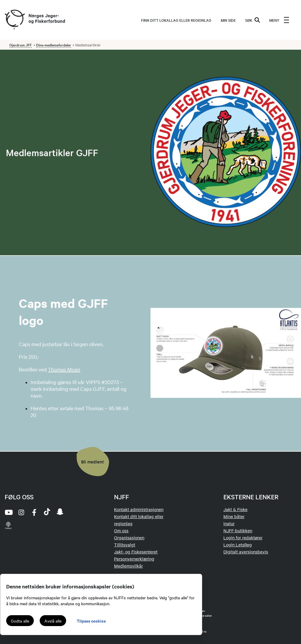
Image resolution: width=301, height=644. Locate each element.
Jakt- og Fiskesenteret (136, 552)
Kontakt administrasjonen (139, 509)
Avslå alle (53, 621)
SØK (252, 20)
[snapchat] (60, 512)
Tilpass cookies (91, 621)
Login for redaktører (243, 538)
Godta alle (20, 621)
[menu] (279, 20)
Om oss (121, 530)
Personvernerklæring (134, 559)
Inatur (229, 523)
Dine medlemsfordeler (54, 45)
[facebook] (34, 512)
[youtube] (8, 512)
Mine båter (234, 516)
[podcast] (8, 525)
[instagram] (21, 512)
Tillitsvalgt (125, 545)
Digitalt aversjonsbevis (246, 552)
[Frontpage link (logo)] (14, 20)
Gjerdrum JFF (21, 45)
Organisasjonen (129, 538)
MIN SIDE (228, 20)
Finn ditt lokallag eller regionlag (176, 20)
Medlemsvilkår (128, 566)
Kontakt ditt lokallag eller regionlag (139, 520)
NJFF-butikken (238, 530)
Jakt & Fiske (235, 509)
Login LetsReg (238, 545)
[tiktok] (47, 512)
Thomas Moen (64, 369)
